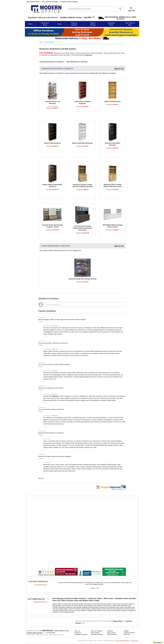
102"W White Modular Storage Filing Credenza (113, 226)
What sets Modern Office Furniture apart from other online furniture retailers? (62, 319)
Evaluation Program (97, 634)
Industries (110, 631)
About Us (77, 631)
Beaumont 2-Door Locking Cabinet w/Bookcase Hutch (113, 185)
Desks (60, 24)
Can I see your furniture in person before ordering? (54, 364)
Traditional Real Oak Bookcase (74, 443)
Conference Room (45, 24)
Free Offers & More (130, 24)
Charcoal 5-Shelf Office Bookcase (113, 144)
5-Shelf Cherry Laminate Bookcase (82, 102)
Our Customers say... (41, 585)
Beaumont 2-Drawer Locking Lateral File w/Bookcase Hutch (82, 186)
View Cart (127, 634)
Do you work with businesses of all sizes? (51, 409)
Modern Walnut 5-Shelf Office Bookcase (53, 186)
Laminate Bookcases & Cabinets (52, 62)
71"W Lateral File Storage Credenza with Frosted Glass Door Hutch (82, 228)
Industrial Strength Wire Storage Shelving (82, 279)
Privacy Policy (118, 621)
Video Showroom (112, 634)
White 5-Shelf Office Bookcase (82, 143)
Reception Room (111, 24)
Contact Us (78, 633)
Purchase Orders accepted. (35, 633)
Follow (41, 322)
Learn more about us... (41, 602)
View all (41, 478)
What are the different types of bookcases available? (55, 456)
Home (41, 42)
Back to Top (119, 68)
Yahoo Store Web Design (123, 641)
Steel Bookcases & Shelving (77, 62)
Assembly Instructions (81, 634)
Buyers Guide (111, 633)
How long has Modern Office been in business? (53, 343)
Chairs (30, 24)
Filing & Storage (93, 24)
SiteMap (126, 631)
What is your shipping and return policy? (51, 388)
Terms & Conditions (97, 631)
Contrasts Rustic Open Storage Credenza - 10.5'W (52, 226)
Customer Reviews (129, 633)
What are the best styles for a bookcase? (51, 433)
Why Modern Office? (33, 2)
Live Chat (88, 17)
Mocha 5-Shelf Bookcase (52, 143)
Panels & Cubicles (74, 24)
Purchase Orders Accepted (69, 2)
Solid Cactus (135, 641)
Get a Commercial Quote (50, 2)
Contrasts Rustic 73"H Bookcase (52, 102)
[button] (44, 337)
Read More (89, 55)
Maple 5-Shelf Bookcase (113, 101)
